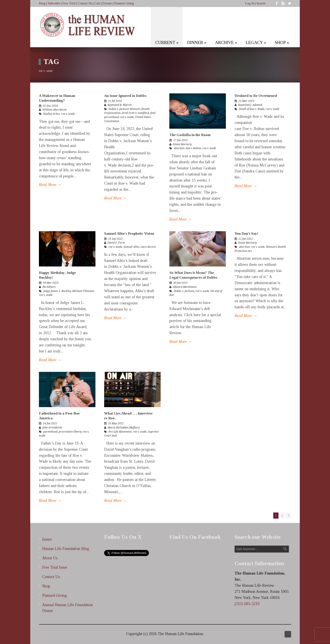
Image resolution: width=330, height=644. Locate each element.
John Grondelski (52, 428)
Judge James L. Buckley (57, 291)
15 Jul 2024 (115, 101)
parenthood (50, 432)
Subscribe (54, 3)
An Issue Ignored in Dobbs (125, 96)
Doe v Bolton (193, 148)
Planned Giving (124, 3)
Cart (97, 3)
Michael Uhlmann (83, 291)
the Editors (49, 287)
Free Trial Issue (55, 567)
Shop (46, 586)
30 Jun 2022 (180, 283)
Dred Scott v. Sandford (135, 113)
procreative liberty (70, 432)
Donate (107, 3)
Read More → (50, 185)
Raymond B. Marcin (120, 105)
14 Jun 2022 (50, 423)
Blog (42, 3)
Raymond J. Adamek (250, 105)
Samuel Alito (131, 247)
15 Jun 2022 (246, 239)
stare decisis (148, 247)
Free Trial (69, 3)
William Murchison (54, 110)
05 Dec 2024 (50, 106)
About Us (50, 558)
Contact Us (85, 3)
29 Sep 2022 (115, 239)
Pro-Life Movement (120, 432)
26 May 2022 (116, 423)
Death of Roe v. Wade (252, 109)
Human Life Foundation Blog (66, 549)
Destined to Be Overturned (256, 96)
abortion (179, 148)
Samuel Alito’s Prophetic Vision (129, 233)
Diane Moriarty (182, 144)
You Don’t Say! (246, 233)
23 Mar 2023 (246, 101)
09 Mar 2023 (51, 283)
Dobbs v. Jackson (184, 291)
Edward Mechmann (185, 287)
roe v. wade (68, 114)
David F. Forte (116, 243)
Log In (250, 3)
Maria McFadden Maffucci (124, 428)
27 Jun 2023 (180, 140)
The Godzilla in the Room (190, 135)
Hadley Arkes (52, 114)
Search (261, 3)
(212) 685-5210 (247, 604)
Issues (47, 539)
